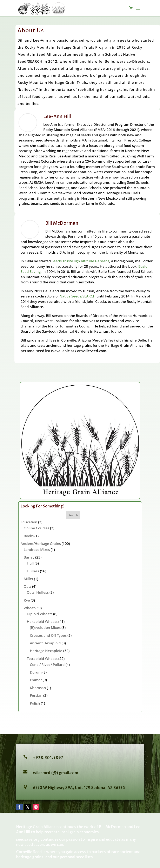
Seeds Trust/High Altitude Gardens (81, 261)
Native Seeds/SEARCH (78, 296)
